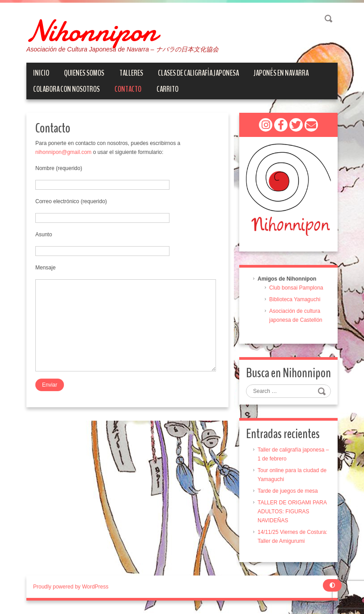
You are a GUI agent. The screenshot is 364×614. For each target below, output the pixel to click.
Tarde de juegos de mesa (288, 491)
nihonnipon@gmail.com (63, 152)
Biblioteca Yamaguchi (295, 299)
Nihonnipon (92, 31)
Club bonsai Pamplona (296, 288)
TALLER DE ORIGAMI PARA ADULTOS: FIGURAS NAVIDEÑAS (292, 512)
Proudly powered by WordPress (71, 587)
